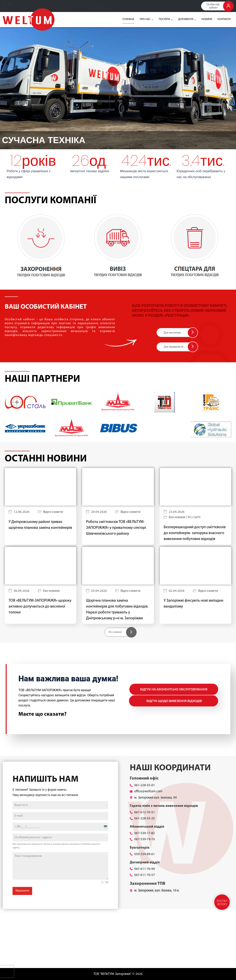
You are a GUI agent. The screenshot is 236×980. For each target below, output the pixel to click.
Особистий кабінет (213, 6)
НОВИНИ (207, 19)
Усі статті (194, 517)
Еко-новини (177, 517)
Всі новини (115, 632)
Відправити (22, 891)
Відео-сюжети (53, 512)
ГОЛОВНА (128, 19)
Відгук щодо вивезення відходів (174, 701)
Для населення (172, 333)
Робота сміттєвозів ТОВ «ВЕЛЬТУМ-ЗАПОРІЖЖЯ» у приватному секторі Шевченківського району (116, 528)
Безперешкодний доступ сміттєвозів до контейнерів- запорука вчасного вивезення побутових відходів (195, 533)
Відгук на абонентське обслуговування (174, 689)
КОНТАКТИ (224, 19)
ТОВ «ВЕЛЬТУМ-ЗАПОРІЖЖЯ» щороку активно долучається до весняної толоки (40, 607)
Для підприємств (174, 347)
